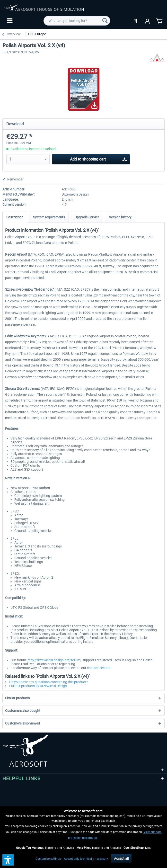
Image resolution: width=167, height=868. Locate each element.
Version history (120, 217)
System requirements (49, 217)
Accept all (121, 859)
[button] (8, 860)
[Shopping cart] (159, 21)
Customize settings (48, 859)
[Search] (105, 21)
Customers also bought (23, 711)
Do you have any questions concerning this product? (46, 682)
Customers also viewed (22, 723)
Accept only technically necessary (86, 859)
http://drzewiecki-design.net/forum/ (55, 660)
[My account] (148, 21)
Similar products (17, 698)
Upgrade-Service (87, 217)
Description (15, 217)
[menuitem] (9, 21)
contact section (99, 668)
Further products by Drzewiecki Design (36, 686)
